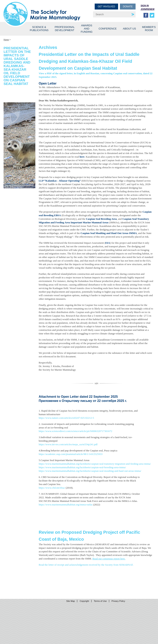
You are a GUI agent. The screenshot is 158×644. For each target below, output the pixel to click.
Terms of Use (100, 601)
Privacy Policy (118, 601)
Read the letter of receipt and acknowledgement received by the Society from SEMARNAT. (86, 565)
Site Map (71, 601)
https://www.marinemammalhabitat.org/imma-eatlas (66, 505)
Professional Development (65, 29)
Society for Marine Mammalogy (42, 9)
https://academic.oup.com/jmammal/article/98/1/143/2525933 (71, 454)
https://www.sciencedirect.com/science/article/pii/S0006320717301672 (75, 431)
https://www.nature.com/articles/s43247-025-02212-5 (66, 418)
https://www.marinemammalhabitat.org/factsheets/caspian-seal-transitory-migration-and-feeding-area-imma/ (95, 464)
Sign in (145, 6)
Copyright (84, 601)
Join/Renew (147, 9)
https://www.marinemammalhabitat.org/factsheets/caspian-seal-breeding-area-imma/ (82, 467)
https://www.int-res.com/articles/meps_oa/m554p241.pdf (68, 444)
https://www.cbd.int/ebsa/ (52, 488)
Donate (128, 7)
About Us (129, 29)
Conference (108, 29)
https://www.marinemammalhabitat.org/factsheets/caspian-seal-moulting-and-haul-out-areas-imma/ (90, 471)
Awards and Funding (87, 29)
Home (6, 40)
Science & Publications (39, 29)
